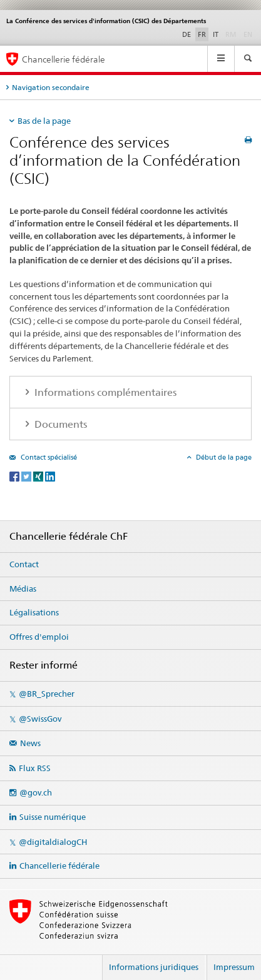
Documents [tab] (59, 424)
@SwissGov (40, 719)
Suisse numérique (53, 817)
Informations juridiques (154, 967)
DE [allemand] (187, 34)
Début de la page (223, 457)
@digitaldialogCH (53, 842)
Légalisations (34, 612)
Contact (24, 564)
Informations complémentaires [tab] (104, 392)
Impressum (234, 967)
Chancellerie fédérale (59, 866)
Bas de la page (44, 121)
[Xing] (39, 476)
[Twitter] (27, 476)
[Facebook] (15, 476)
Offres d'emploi (39, 637)
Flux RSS (35, 768)
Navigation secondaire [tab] (51, 87)
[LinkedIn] (50, 476)
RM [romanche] (232, 34)
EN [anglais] (249, 34)
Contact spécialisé (48, 457)
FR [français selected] (202, 34)
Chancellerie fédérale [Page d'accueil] (64, 59)
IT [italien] (216, 34)
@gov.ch (36, 792)
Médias (23, 589)
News (30, 743)
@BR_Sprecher (47, 694)
